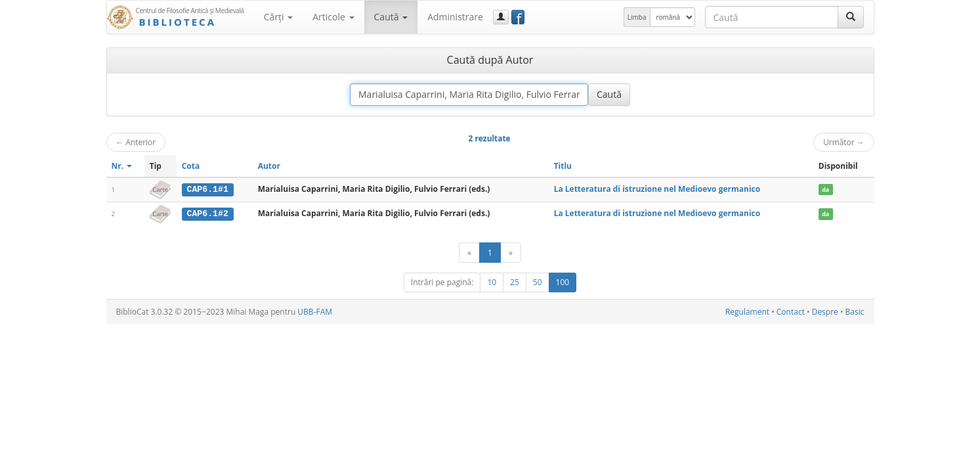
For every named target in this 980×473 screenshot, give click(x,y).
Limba (637, 17)
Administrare (455, 17)
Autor (269, 166)
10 (492, 282)
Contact (791, 311)
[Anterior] (469, 252)
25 (515, 282)
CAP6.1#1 (208, 189)
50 (538, 282)
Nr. (122, 166)
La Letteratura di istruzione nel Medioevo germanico (657, 189)
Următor (843, 142)
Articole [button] (333, 17)
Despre (825, 311)
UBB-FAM (315, 311)
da (825, 190)
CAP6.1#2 (208, 214)
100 (563, 282)
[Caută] (851, 17)
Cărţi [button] (278, 17)
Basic (855, 311)
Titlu (563, 166)
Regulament (747, 311)
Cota (191, 166)
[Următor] (511, 252)
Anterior (136, 142)
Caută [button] (391, 17)
